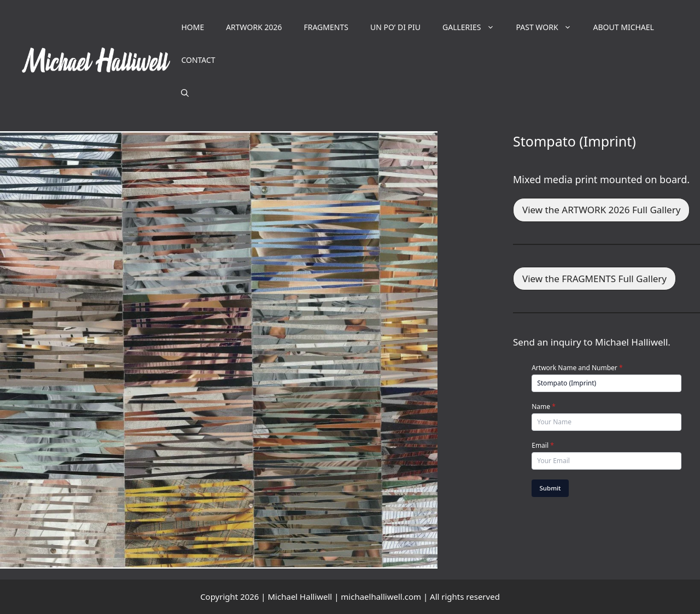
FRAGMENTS (326, 27)
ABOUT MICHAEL (624, 27)
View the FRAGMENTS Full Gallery (594, 279)
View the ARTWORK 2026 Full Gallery (601, 210)
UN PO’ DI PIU (395, 27)
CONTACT (198, 60)
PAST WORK (549, 27)
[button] (185, 93)
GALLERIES (474, 27)
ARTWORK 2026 (254, 27)
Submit (550, 488)
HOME (192, 27)
